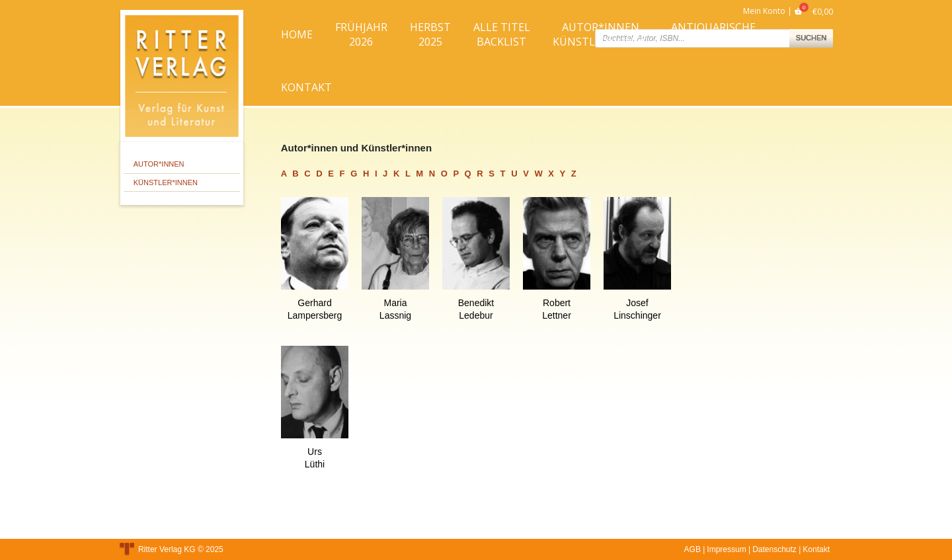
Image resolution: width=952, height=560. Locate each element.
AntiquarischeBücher (713, 34)
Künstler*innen (166, 182)
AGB (693, 549)
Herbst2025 (430, 34)
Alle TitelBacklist (502, 34)
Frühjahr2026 (361, 34)
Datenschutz (774, 549)
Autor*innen (159, 164)
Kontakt (306, 87)
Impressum (726, 549)
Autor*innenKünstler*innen (601, 34)
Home (297, 34)
